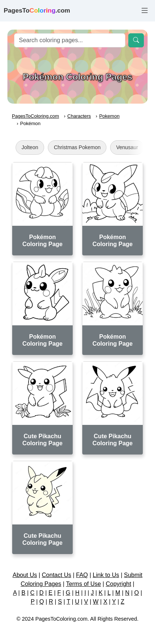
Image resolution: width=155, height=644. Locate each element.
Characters (79, 116)
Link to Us (106, 575)
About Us (25, 575)
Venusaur (127, 147)
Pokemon (109, 116)
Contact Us (57, 575)
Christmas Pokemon (77, 147)
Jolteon (30, 147)
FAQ (82, 575)
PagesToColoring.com (35, 116)
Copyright (118, 584)
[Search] (70, 40)
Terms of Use (83, 584)
